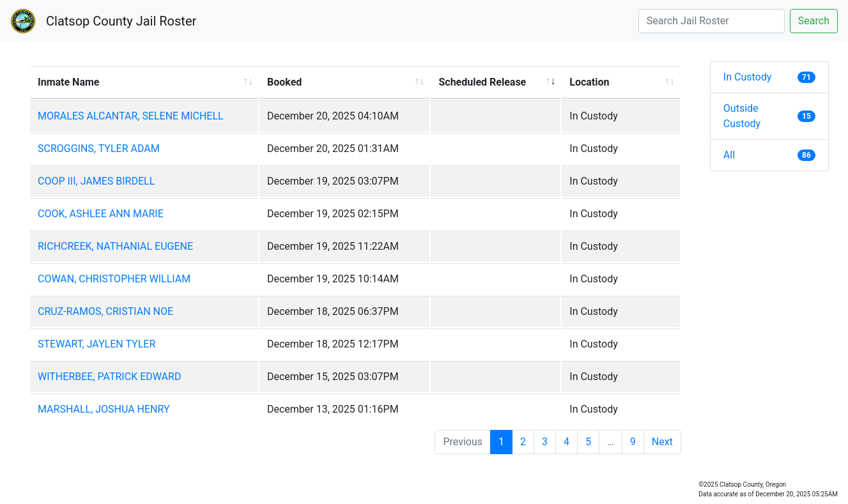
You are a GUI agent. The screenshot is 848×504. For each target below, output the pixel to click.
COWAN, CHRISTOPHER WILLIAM (114, 279)
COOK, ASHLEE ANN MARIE (101, 214)
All (769, 155)
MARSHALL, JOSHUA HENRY (104, 409)
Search (814, 21)
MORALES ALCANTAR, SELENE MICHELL (131, 116)
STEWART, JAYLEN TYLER (96, 344)
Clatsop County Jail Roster (121, 21)
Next (662, 442)
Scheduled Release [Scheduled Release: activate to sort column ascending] (482, 82)
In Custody (769, 77)
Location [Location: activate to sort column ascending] (589, 82)
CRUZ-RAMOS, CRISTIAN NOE (105, 311)
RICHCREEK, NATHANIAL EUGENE (115, 246)
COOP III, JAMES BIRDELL (96, 181)
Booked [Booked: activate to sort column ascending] (284, 82)
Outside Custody (769, 116)
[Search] (712, 21)
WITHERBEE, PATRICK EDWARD (109, 377)
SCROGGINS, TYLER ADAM (99, 149)
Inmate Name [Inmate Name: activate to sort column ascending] (68, 82)
